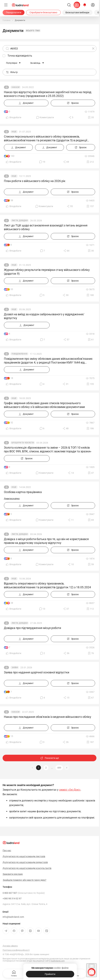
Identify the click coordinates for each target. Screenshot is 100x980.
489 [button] (59, 768)
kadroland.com (58, 961)
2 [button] (46, 768)
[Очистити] (93, 49)
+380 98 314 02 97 (12, 899)
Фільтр (12, 72)
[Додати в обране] (91, 117)
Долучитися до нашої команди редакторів (25, 862)
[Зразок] (73, 103)
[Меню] (6, 5)
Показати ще (50, 758)
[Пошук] (69, 5)
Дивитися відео (12, 499)
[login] (93, 5)
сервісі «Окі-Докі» (70, 790)
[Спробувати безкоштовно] (43, 12)
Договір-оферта (10, 946)
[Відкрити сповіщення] (85, 5)
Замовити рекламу (13, 874)
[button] (67, 768)
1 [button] (38, 768)
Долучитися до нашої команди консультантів (27, 868)
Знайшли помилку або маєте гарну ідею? (25, 880)
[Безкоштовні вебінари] (77, 12)
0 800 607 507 (24, 893)
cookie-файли (61, 968)
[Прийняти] (50, 974)
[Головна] (7, 20)
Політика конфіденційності (16, 950)
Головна (14, 973)
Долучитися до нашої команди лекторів (24, 856)
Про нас (7, 850)
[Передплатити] (14, 12)
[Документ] (26, 103)
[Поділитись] (71, 117)
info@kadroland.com (13, 917)
